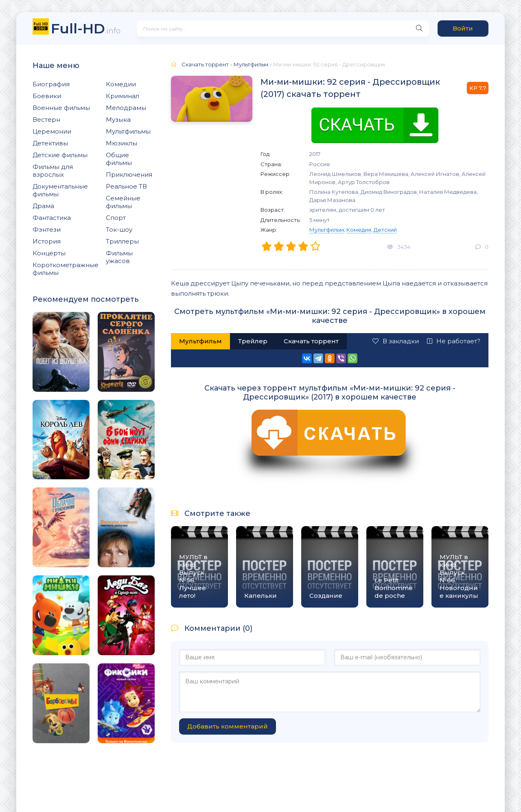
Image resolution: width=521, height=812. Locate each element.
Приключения (129, 174)
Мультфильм (327, 230)
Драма (43, 206)
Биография (51, 84)
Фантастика (52, 218)
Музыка (118, 120)
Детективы (50, 143)
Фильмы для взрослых (53, 171)
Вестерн (46, 120)
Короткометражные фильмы (66, 269)
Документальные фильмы (60, 190)
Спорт (116, 218)
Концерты (49, 253)
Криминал (123, 96)
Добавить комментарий (228, 726)
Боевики (47, 96)
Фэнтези (47, 229)
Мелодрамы (126, 108)
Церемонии (52, 131)
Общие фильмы (119, 159)
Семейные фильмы (123, 202)
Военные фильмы (61, 108)
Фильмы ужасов (119, 257)
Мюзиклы (121, 143)
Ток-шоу (119, 229)
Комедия (359, 230)
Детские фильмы (60, 155)
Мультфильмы (128, 131)
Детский (385, 230)
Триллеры (122, 241)
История (47, 241)
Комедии (121, 84)
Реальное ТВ (126, 186)
